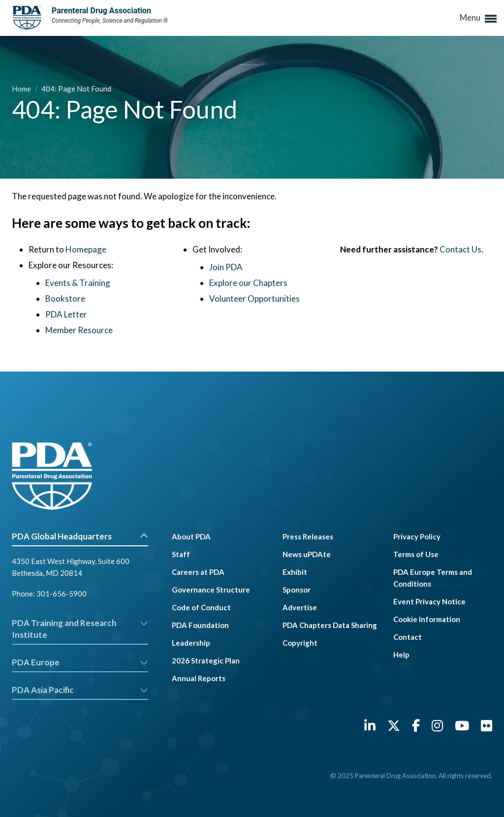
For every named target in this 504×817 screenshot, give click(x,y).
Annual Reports (199, 678)
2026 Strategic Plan (206, 660)
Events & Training (78, 283)
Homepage (86, 249)
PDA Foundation (200, 625)
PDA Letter (66, 314)
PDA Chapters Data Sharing (330, 625)
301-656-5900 (62, 594)
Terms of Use (416, 554)
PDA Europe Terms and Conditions (433, 578)
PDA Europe (80, 662)
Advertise (300, 607)
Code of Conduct (201, 607)
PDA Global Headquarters (80, 536)
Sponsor (297, 590)
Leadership (191, 643)
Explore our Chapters (248, 283)
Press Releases (308, 536)
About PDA (191, 536)
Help (401, 655)
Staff (181, 554)
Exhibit (295, 572)
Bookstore (65, 299)
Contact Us (460, 249)
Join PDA (226, 267)
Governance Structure (211, 590)
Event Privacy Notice (429, 601)
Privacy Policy (417, 536)
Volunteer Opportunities (254, 299)
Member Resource (79, 330)
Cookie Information (427, 619)
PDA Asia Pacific (80, 690)
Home (22, 89)
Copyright (300, 643)
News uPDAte (307, 554)
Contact (408, 637)
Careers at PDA (198, 572)
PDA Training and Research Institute (80, 629)
